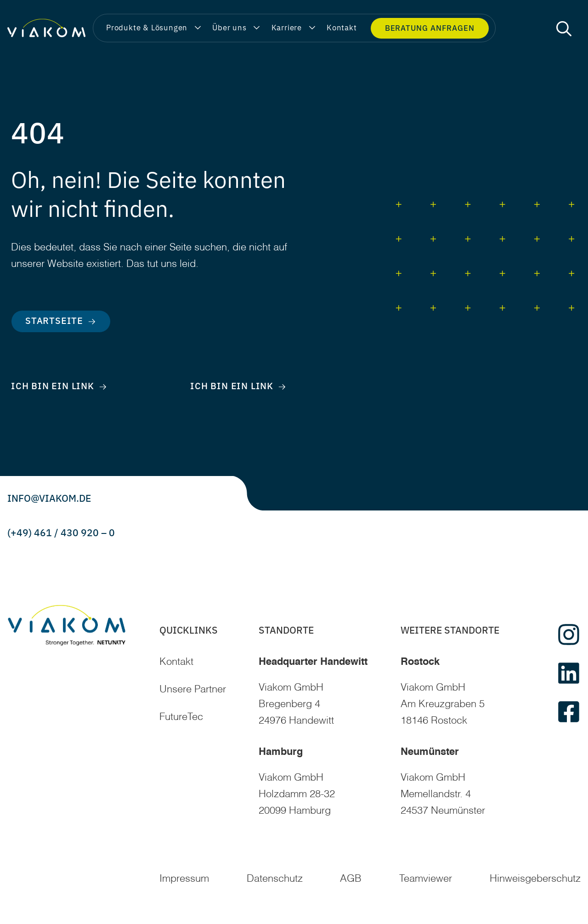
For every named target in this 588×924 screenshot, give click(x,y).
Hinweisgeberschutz (535, 879)
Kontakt (176, 662)
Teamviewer (426, 879)
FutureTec (181, 717)
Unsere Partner (193, 690)
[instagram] (569, 635)
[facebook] (569, 712)
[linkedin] (569, 673)
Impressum (184, 879)
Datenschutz (275, 879)
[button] (564, 28)
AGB (351, 879)
